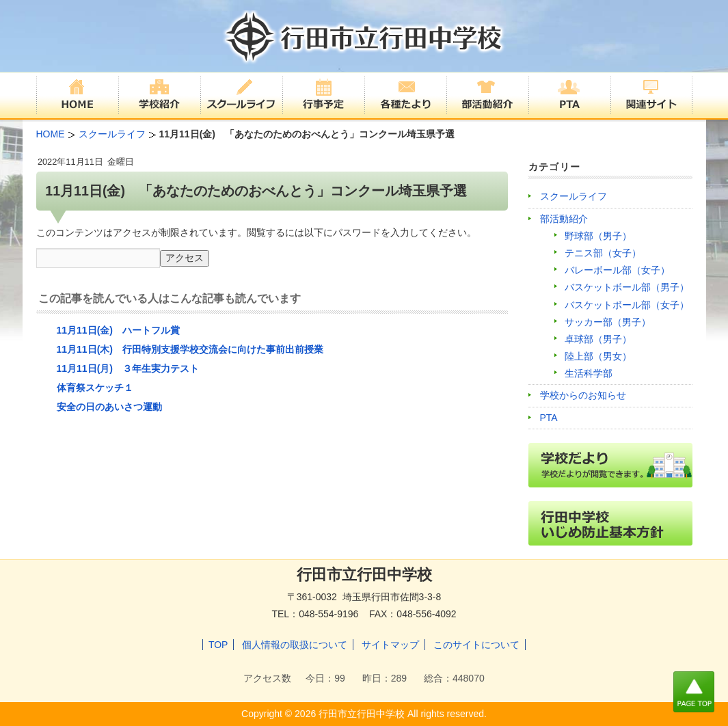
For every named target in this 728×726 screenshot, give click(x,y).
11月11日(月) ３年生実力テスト (128, 368)
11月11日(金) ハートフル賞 (118, 330)
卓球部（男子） (598, 339)
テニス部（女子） (603, 253)
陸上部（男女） (598, 356)
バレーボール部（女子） (617, 270)
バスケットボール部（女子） (627, 305)
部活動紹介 (564, 219)
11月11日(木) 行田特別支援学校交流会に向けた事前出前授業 (190, 349)
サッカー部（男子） (608, 322)
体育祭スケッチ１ (95, 388)
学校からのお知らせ (583, 395)
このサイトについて (476, 645)
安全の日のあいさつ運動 (109, 407)
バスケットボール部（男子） (627, 287)
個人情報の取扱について (295, 645)
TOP (218, 645)
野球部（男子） (598, 236)
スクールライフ (574, 196)
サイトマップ (390, 645)
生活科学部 (589, 373)
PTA (549, 418)
